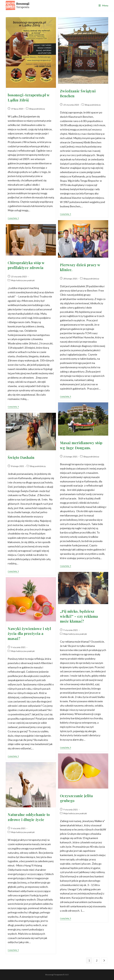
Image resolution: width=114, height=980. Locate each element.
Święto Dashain (21, 457)
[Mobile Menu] (103, 5)
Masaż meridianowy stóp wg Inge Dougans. (81, 445)
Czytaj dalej (13, 218)
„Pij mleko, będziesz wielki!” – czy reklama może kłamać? (79, 616)
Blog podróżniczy (37, 109)
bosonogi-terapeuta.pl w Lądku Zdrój (29, 97)
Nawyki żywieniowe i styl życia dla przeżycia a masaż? (29, 633)
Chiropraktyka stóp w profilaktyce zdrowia (26, 265)
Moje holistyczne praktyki (23, 280)
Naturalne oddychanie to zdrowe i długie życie (29, 817)
